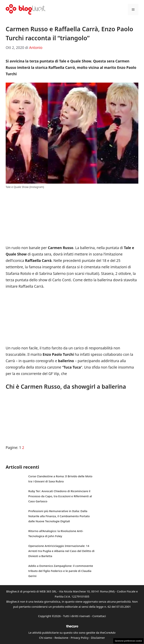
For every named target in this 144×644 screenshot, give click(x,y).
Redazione (61, 638)
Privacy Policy (80, 638)
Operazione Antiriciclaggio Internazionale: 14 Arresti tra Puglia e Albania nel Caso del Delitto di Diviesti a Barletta (61, 551)
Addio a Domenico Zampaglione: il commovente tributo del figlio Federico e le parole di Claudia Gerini (61, 571)
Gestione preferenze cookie (128, 641)
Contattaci (99, 616)
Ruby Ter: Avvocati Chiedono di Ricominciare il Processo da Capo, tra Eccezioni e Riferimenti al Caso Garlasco (60, 496)
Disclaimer (98, 638)
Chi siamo (46, 638)
